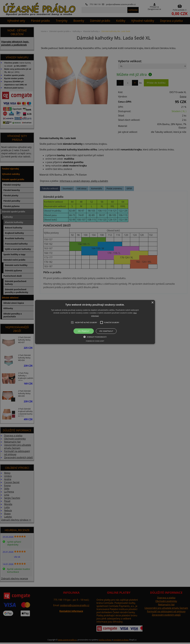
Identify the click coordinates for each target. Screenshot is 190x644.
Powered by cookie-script (95, 341)
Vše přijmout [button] (84, 331)
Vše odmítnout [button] (106, 331)
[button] (95, 322)
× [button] (152, 302)
